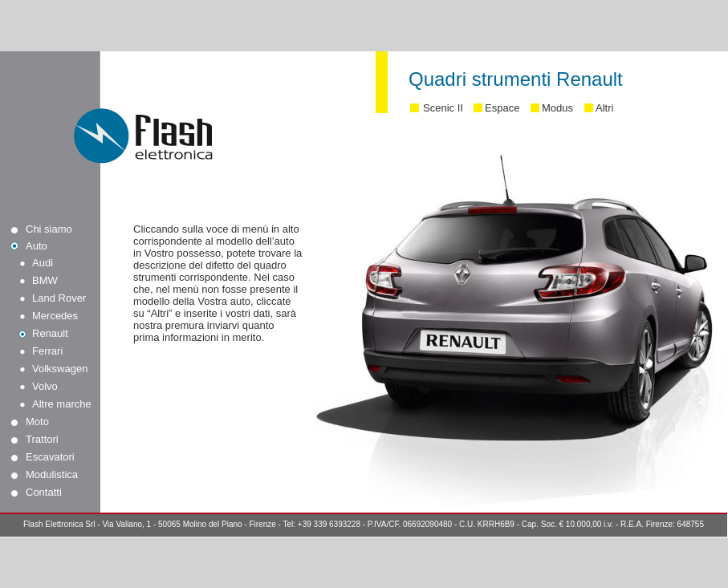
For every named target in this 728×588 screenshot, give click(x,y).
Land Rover (59, 298)
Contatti (44, 492)
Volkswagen (60, 369)
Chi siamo (49, 229)
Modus (557, 108)
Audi (43, 263)
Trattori (42, 439)
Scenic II (443, 108)
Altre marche (62, 404)
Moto (37, 422)
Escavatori (50, 457)
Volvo (45, 386)
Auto (37, 246)
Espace (502, 108)
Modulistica (52, 474)
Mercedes (55, 316)
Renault (50, 333)
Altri (604, 108)
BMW (45, 280)
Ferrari (47, 351)
